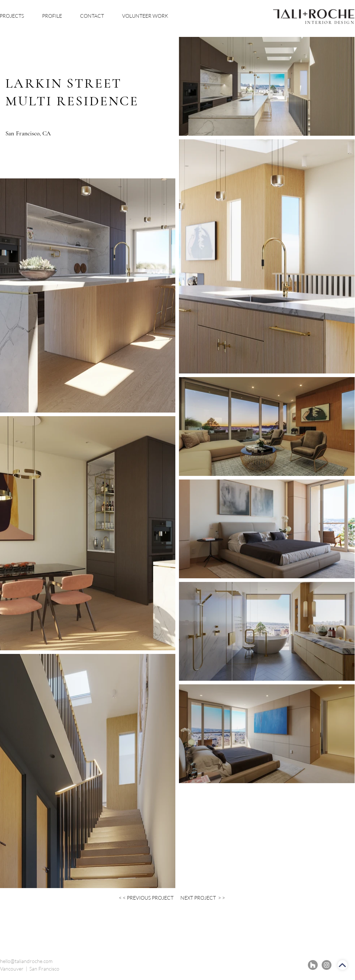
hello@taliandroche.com (26, 961)
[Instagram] (327, 965)
